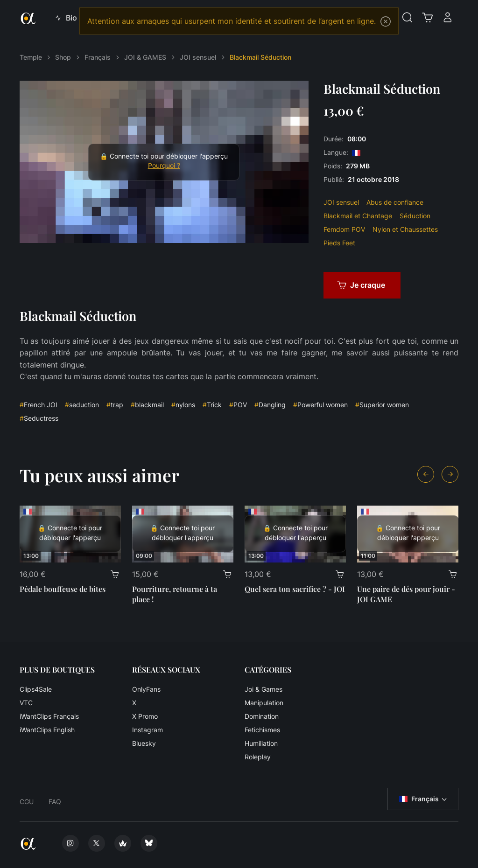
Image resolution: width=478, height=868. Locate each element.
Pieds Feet (339, 243)
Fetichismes (262, 730)
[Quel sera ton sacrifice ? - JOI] (295, 534)
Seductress (39, 418)
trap (115, 405)
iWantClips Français (49, 716)
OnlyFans (146, 689)
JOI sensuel (198, 57)
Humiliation (261, 743)
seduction (82, 405)
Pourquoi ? (164, 166)
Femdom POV (344, 229)
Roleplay (258, 757)
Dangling (270, 405)
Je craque (361, 285)
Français (98, 57)
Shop (63, 57)
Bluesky (144, 743)
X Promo (145, 716)
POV (238, 405)
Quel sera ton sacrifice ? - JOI (295, 589)
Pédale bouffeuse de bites (63, 589)
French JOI (39, 405)
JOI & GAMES (145, 57)
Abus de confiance (395, 202)
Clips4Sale (36, 689)
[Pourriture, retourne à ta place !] (183, 534)
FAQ (55, 802)
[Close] (386, 21)
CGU (27, 802)
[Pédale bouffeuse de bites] (70, 534)
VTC (26, 703)
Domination (262, 716)
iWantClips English (47, 730)
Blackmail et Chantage (358, 216)
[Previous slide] (426, 474)
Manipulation (264, 703)
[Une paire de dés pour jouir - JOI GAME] (408, 534)
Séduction (415, 216)
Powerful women (320, 405)
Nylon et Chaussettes (405, 229)
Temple (31, 57)
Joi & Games (264, 689)
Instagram (148, 730)
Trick (212, 405)
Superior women (382, 405)
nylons (183, 405)
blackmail (147, 405)
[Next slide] (450, 474)
